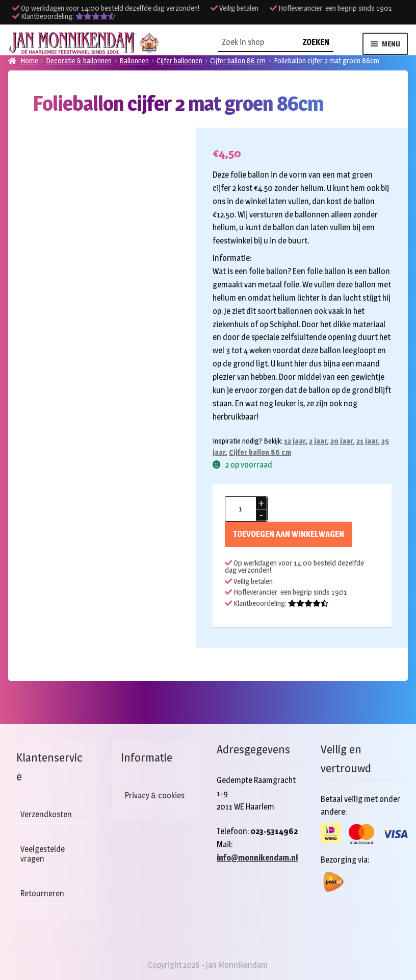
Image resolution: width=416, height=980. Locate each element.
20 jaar (342, 441)
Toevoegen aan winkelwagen (289, 534)
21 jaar (367, 441)
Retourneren (42, 893)
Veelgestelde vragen (43, 854)
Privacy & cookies (155, 795)
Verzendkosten (46, 814)
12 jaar (295, 441)
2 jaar (318, 441)
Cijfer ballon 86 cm (260, 452)
